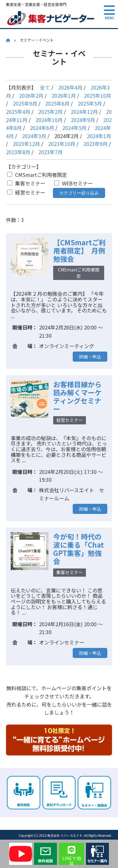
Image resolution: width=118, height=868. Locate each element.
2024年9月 (83, 120)
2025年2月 (51, 112)
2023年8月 (18, 152)
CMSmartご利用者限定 (37, 175)
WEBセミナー (73, 183)
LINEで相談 (72, 855)
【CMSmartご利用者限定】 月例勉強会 (79, 250)
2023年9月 (96, 144)
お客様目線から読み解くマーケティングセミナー (77, 396)
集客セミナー (26, 183)
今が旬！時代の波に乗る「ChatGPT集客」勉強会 (79, 549)
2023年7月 (51, 152)
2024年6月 (42, 128)
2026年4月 (70, 87)
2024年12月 (84, 112)
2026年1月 (64, 96)
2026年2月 (31, 96)
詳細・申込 (90, 357)
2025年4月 (18, 112)
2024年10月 (49, 120)
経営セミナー (26, 192)
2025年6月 (57, 103)
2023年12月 (26, 144)
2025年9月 (25, 103)
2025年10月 (98, 96)
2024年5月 (74, 128)
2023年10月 (62, 144)
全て (45, 87)
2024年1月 (99, 136)
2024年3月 (34, 136)
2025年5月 (90, 103)
